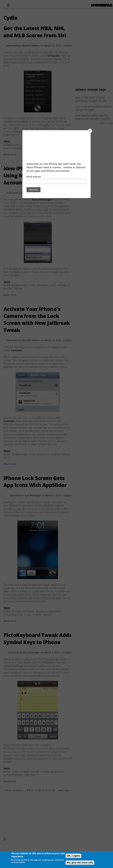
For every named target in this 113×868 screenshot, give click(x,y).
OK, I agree (73, 856)
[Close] (90, 131)
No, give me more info (80, 863)
